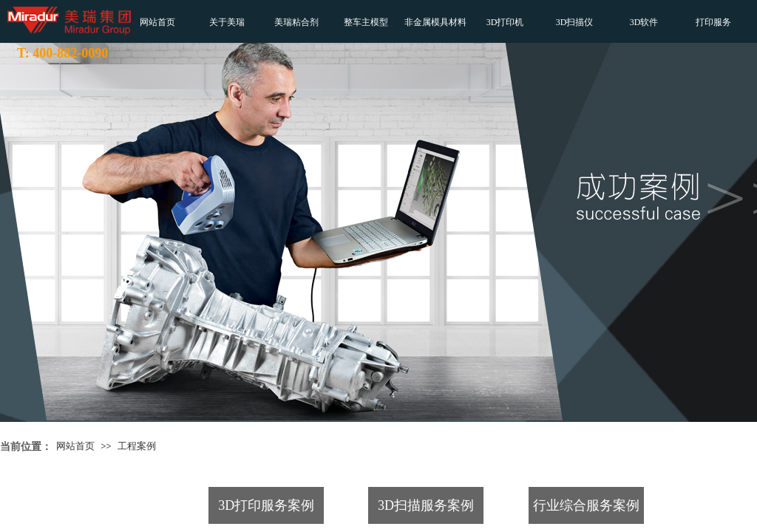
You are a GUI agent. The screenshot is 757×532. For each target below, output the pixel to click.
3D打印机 (505, 22)
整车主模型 (366, 22)
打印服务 (713, 22)
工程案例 (137, 446)
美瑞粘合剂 (296, 22)
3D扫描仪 (575, 22)
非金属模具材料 (435, 22)
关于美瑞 (227, 22)
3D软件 (644, 22)
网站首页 (157, 22)
